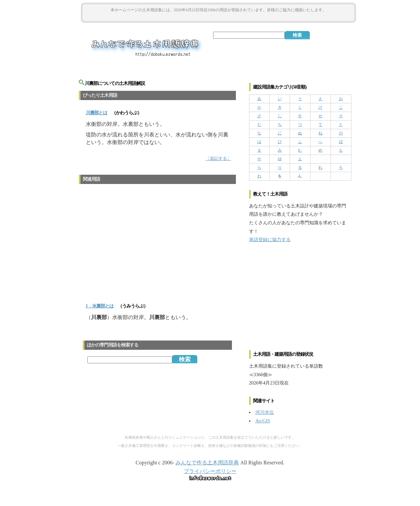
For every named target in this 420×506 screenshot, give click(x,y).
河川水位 (265, 412)
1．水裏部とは (100, 306)
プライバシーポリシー (210, 471)
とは (97, 113)
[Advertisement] (218, 17)
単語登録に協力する (270, 239)
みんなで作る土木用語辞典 (207, 463)
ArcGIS (263, 421)
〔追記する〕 (218, 159)
